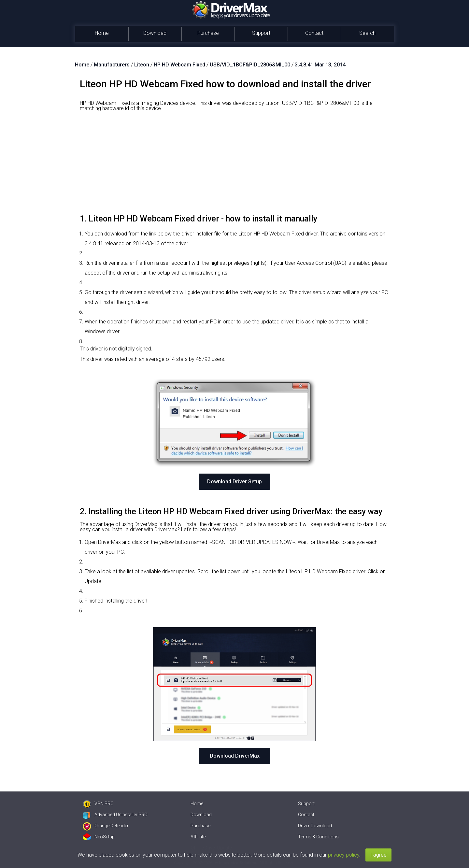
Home (102, 33)
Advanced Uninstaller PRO (115, 815)
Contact (314, 33)
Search (367, 33)
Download (155, 33)
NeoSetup (99, 837)
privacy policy (344, 855)
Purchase (208, 33)
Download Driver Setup (234, 482)
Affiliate (198, 837)
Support (261, 33)
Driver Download (315, 826)
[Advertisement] (234, 165)
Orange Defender (106, 826)
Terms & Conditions (318, 837)
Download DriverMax (235, 756)
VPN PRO (98, 804)
